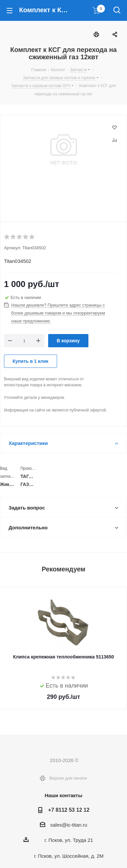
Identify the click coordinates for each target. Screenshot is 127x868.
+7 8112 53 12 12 (69, 810)
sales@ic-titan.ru (69, 825)
